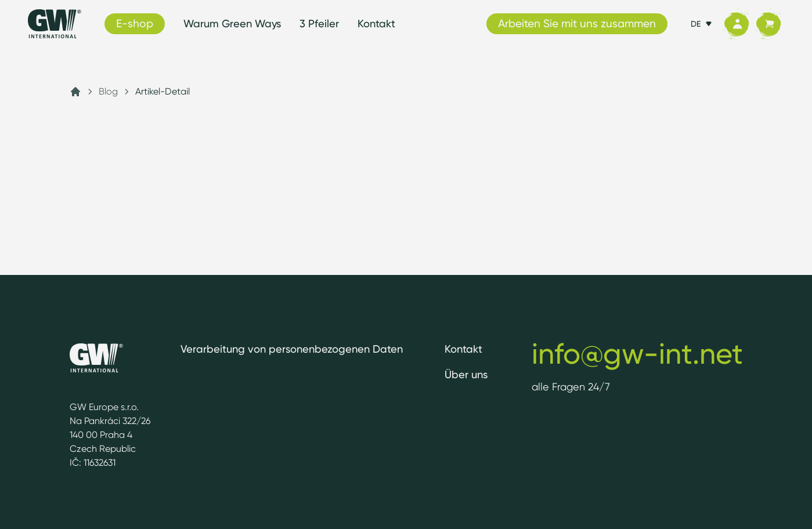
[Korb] (768, 24)
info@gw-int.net (637, 353)
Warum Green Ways (232, 23)
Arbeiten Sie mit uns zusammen (577, 23)
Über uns (466, 374)
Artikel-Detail (163, 91)
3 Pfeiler (319, 23)
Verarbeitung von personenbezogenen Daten (292, 349)
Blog (108, 91)
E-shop (135, 23)
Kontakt (376, 23)
